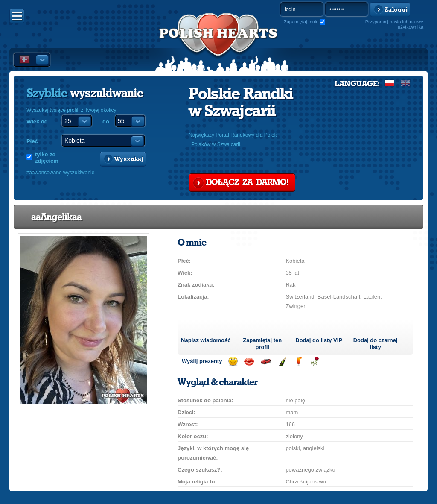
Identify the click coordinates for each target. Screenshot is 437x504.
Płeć (32, 141)
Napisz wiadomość (206, 340)
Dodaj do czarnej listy (376, 344)
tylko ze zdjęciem (47, 158)
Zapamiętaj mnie (301, 22)
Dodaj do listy (319, 340)
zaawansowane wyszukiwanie (60, 173)
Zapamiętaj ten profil (262, 344)
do (106, 122)
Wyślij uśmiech (233, 362)
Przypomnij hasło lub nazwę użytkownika (394, 24)
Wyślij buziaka (249, 362)
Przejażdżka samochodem (266, 362)
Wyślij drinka (299, 362)
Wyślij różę (315, 362)
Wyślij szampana (282, 362)
